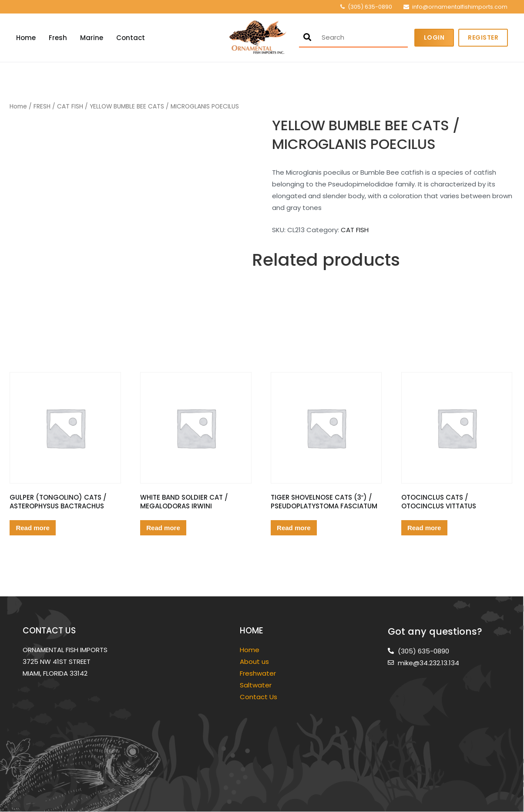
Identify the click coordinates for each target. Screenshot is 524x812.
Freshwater (259, 673)
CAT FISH (70, 107)
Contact (131, 38)
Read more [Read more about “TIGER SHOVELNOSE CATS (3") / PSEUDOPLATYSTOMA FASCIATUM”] (294, 528)
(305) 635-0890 (370, 7)
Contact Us (259, 697)
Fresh (58, 38)
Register (483, 37)
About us (254, 661)
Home (26, 38)
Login (434, 37)
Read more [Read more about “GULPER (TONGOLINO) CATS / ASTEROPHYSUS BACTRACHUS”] (33, 528)
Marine (92, 38)
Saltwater (257, 685)
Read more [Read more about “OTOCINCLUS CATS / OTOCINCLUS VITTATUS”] (424, 528)
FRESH (42, 107)
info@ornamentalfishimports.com (460, 7)
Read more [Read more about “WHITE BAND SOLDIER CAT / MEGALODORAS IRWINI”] (163, 528)
